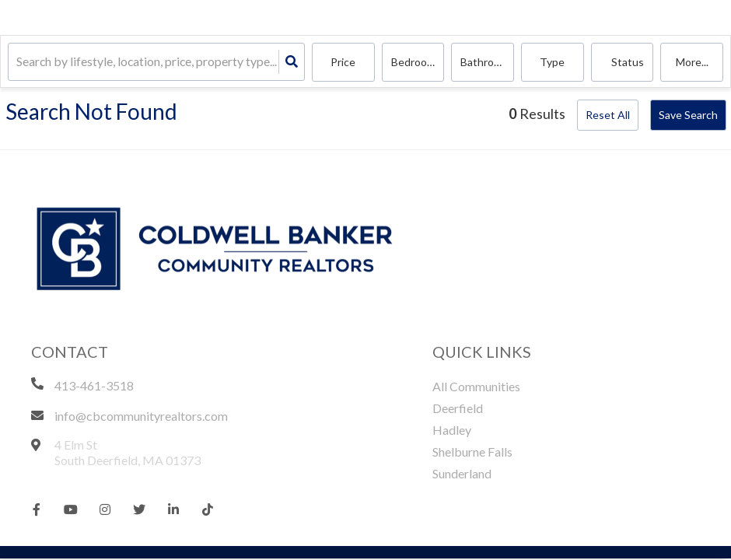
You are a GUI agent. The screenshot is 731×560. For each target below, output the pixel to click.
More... (692, 62)
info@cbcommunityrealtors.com (141, 416)
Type (552, 62)
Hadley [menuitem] (452, 430)
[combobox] (17, 63)
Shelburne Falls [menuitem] (472, 451)
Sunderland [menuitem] (462, 473)
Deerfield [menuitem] (458, 408)
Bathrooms (487, 62)
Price (343, 62)
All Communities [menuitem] (476, 386)
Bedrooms (416, 62)
